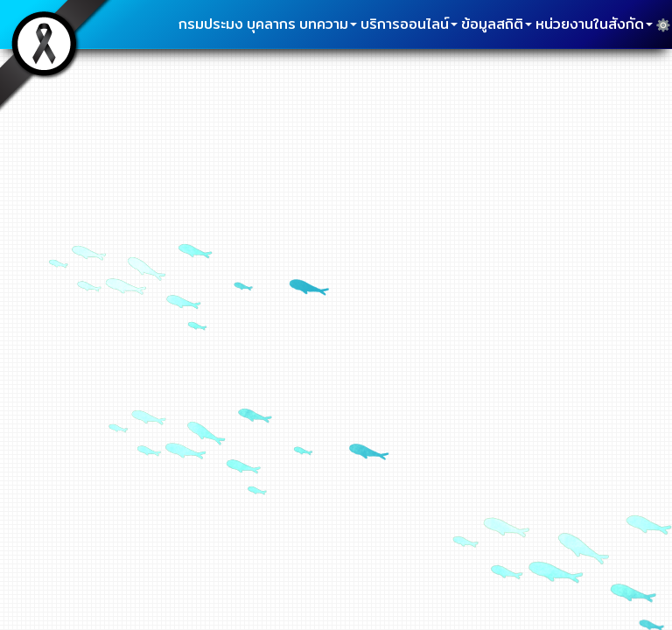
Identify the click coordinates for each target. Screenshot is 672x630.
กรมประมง (211, 24)
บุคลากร (271, 24)
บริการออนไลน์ (409, 24)
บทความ (328, 24)
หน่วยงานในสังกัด (594, 24)
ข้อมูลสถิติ (497, 24)
